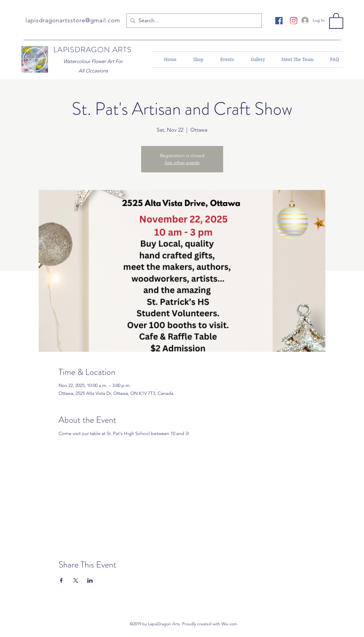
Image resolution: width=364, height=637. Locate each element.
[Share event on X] (76, 580)
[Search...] (194, 21)
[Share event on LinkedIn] (90, 580)
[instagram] (294, 21)
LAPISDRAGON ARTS (92, 50)
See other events (182, 163)
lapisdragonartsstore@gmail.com (73, 20)
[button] (336, 20)
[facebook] (279, 21)
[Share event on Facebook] (61, 580)
